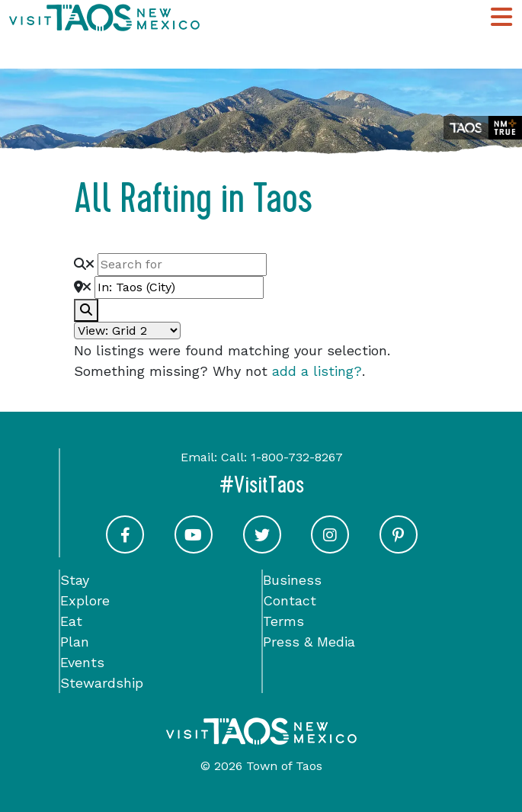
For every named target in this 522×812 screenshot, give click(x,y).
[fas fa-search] (86, 310)
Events (82, 662)
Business (292, 580)
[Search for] (182, 265)
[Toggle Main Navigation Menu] (501, 17)
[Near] (179, 287)
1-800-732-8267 (297, 457)
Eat (71, 621)
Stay (75, 580)
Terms (283, 621)
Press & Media (309, 642)
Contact (290, 600)
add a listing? (317, 371)
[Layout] (127, 331)
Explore (85, 600)
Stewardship (102, 683)
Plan (75, 642)
